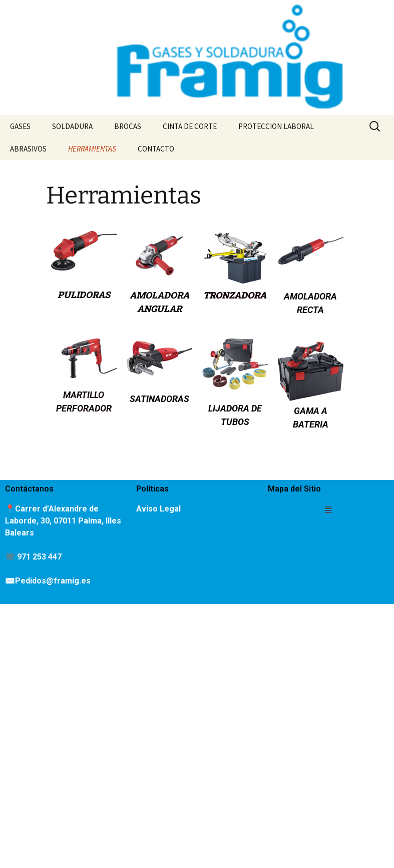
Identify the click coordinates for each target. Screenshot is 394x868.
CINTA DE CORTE (190, 126)
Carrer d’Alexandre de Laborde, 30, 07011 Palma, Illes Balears (63, 521)
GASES (20, 126)
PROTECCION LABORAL (276, 126)
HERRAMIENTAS (92, 149)
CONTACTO (156, 149)
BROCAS (128, 126)
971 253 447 (39, 557)
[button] (328, 509)
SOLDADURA (72, 126)
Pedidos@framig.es (53, 581)
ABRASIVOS (28, 149)
